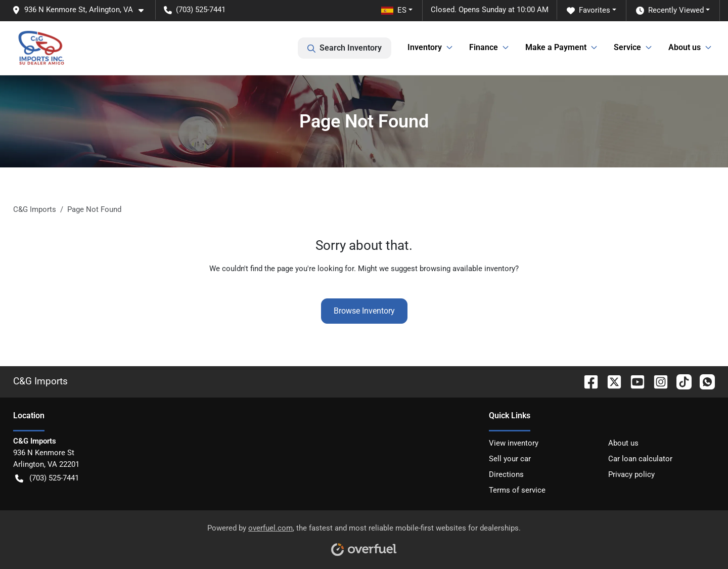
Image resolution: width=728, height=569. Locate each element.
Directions (506, 474)
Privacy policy (631, 474)
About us (623, 443)
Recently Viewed (670, 10)
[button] (82, 10)
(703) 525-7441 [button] (195, 10)
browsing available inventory (467, 269)
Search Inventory (345, 48)
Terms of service (517, 490)
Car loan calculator (640, 459)
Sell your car (510, 459)
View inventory (514, 443)
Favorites (588, 10)
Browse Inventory (364, 311)
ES (394, 10)
